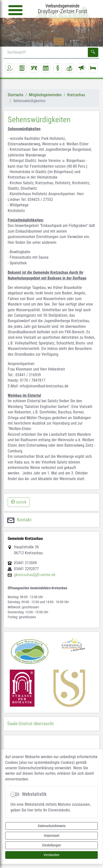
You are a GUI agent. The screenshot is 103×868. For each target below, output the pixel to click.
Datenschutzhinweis (52, 826)
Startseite (16, 95)
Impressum (52, 836)
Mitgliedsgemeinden (45, 95)
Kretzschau (76, 95)
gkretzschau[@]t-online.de (35, 575)
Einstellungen (52, 845)
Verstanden (51, 855)
